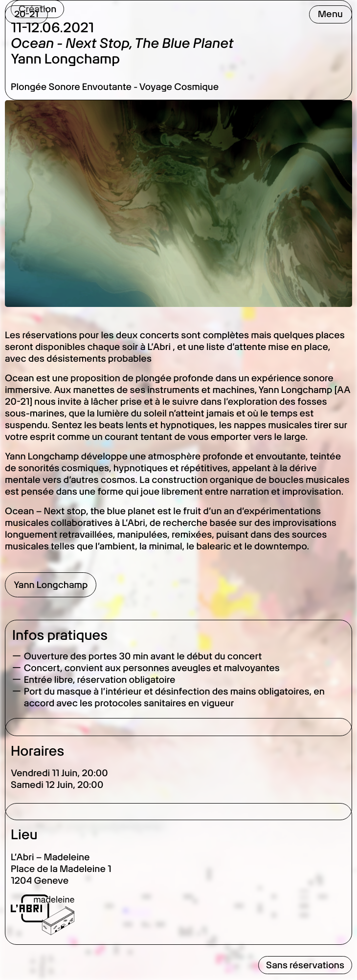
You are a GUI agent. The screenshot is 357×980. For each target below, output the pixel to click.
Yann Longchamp (51, 585)
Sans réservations (305, 965)
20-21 (26, 14)
